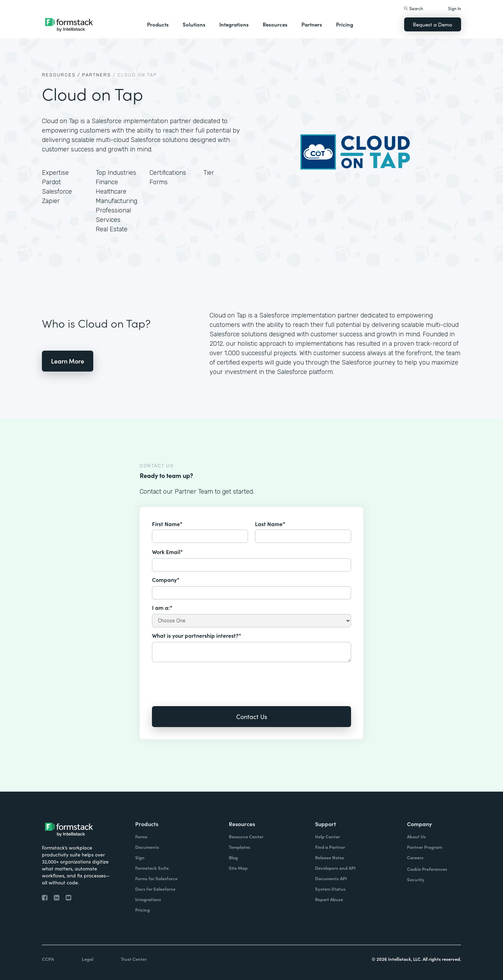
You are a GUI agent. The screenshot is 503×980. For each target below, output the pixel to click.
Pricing (345, 24)
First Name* (167, 524)
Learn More (68, 361)
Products (158, 24)
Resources (275, 24)
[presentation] (205, 679)
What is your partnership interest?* (197, 635)
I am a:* (162, 607)
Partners (312, 24)
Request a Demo (433, 24)
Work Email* (167, 552)
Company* (166, 579)
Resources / (61, 75)
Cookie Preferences (427, 869)
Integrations (234, 24)
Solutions (194, 24)
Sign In (455, 8)
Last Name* (270, 524)
